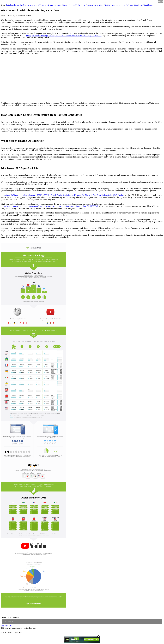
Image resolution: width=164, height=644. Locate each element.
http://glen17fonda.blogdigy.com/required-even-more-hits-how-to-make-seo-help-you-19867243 (64, 36)
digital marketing (12, 5)
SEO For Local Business (83, 5)
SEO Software (110, 5)
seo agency (32, 5)
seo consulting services (63, 5)
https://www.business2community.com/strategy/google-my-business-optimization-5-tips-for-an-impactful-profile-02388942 (49, 206)
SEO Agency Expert (45, 5)
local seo (24, 5)
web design (129, 5)
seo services (98, 5)
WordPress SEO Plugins (144, 5)
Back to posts (6, 626)
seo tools (120, 5)
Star (11, 622)
